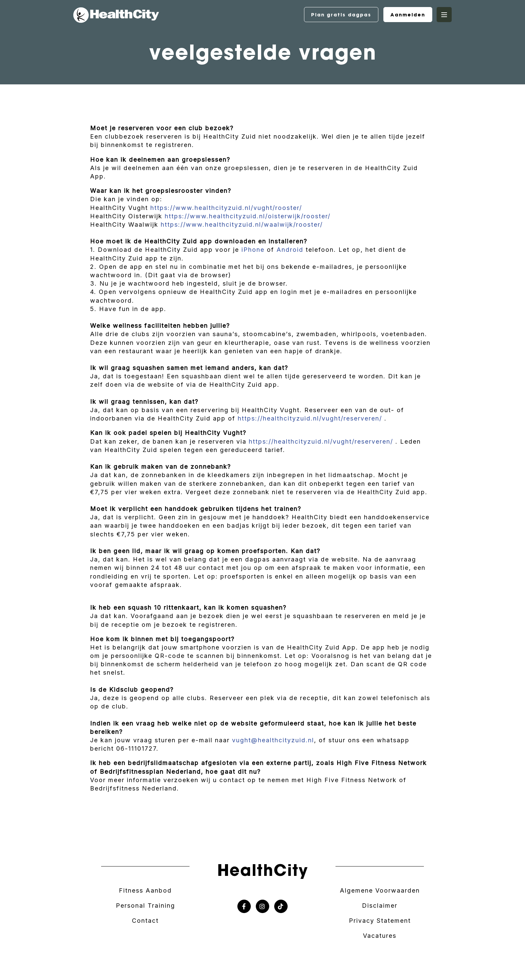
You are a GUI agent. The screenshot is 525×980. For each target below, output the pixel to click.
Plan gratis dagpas (341, 15)
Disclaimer (380, 906)
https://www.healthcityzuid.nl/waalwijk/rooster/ (242, 224)
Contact (145, 921)
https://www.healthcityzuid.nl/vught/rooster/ (226, 208)
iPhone (253, 250)
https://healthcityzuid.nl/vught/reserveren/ (310, 418)
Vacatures (380, 936)
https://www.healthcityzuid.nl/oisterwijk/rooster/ (248, 216)
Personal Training (145, 906)
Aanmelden (408, 15)
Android (290, 250)
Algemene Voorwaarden (380, 890)
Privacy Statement (380, 921)
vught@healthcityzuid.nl (273, 740)
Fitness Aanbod (145, 890)
